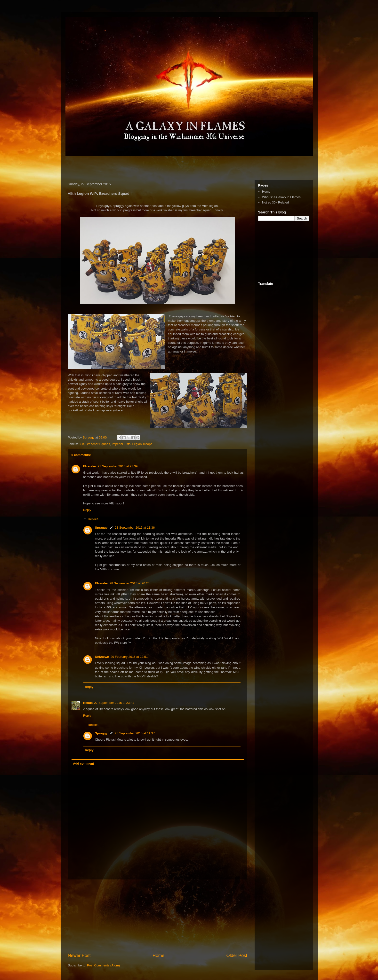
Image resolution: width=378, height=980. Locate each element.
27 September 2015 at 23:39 (118, 466)
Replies (93, 519)
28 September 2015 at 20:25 (130, 583)
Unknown (102, 657)
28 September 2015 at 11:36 (135, 528)
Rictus (88, 703)
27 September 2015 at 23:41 (114, 703)
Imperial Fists (121, 444)
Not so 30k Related (276, 202)
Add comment (84, 764)
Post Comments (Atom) (103, 965)
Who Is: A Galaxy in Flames (281, 197)
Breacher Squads (98, 444)
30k (81, 444)
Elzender (90, 466)
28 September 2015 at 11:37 (135, 733)
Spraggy (101, 528)
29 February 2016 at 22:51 (129, 657)
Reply (87, 510)
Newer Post (79, 956)
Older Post (237, 956)
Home (158, 956)
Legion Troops (142, 444)
